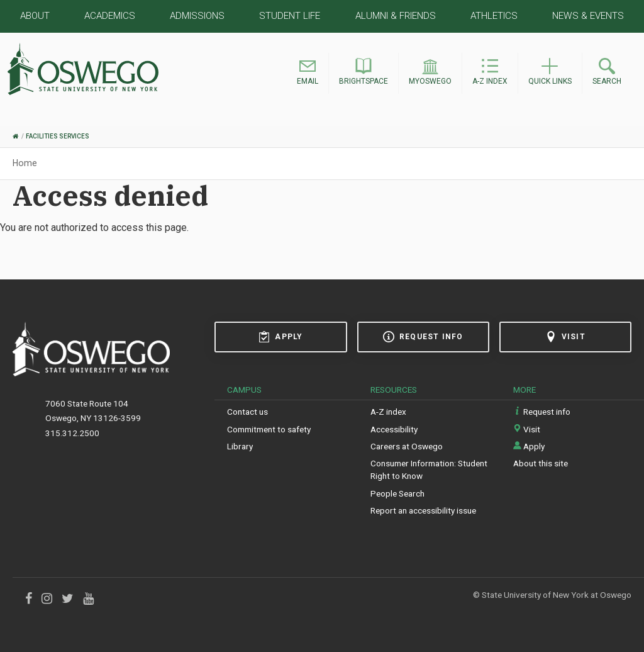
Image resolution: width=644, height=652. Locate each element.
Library (240, 446)
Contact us (247, 412)
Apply (280, 337)
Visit (565, 337)
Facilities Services (58, 136)
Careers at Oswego (407, 446)
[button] (308, 73)
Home (25, 163)
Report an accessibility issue (423, 510)
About (35, 16)
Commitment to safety (269, 429)
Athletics (494, 16)
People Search (397, 493)
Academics (110, 16)
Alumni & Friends (396, 16)
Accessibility (394, 429)
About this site (541, 463)
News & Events (588, 16)
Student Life (290, 16)
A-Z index (388, 412)
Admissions (197, 16)
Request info (423, 337)
